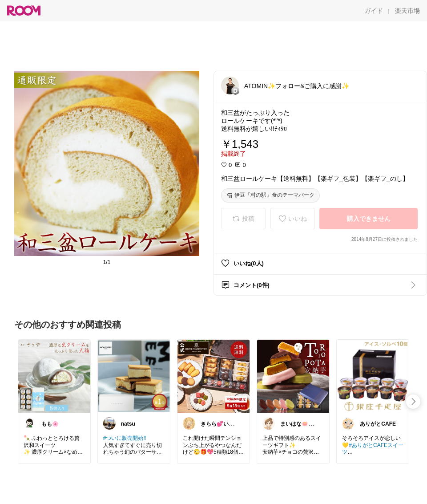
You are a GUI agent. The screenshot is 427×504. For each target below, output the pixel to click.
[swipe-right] (413, 402)
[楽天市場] (407, 11)
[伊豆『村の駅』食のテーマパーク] (270, 195)
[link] (54, 376)
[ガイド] (374, 11)
